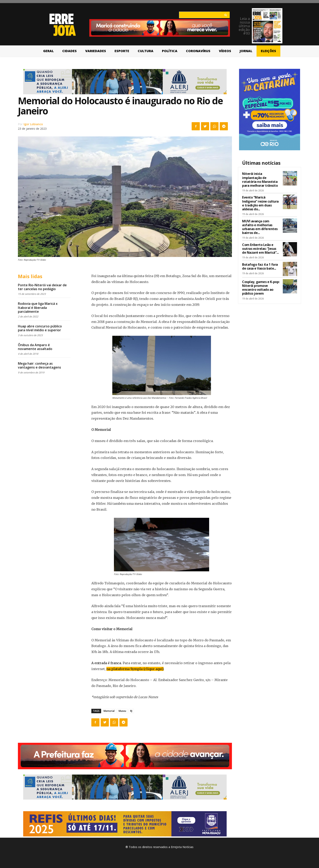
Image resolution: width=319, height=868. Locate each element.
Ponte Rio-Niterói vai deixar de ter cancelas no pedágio (42, 287)
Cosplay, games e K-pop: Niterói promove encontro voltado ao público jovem (261, 288)
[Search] (226, 15)
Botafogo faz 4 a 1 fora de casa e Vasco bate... (260, 266)
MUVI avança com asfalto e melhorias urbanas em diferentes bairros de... (260, 227)
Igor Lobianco (33, 124)
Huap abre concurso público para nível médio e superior (40, 328)
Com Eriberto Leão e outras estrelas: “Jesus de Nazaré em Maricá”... (260, 249)
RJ (131, 711)
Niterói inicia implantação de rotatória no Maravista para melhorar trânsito (260, 180)
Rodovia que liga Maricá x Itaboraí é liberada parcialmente (38, 307)
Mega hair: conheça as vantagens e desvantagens (39, 365)
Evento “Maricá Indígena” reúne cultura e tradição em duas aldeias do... (260, 203)
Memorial (109, 711)
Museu (122, 711)
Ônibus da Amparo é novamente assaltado (35, 347)
